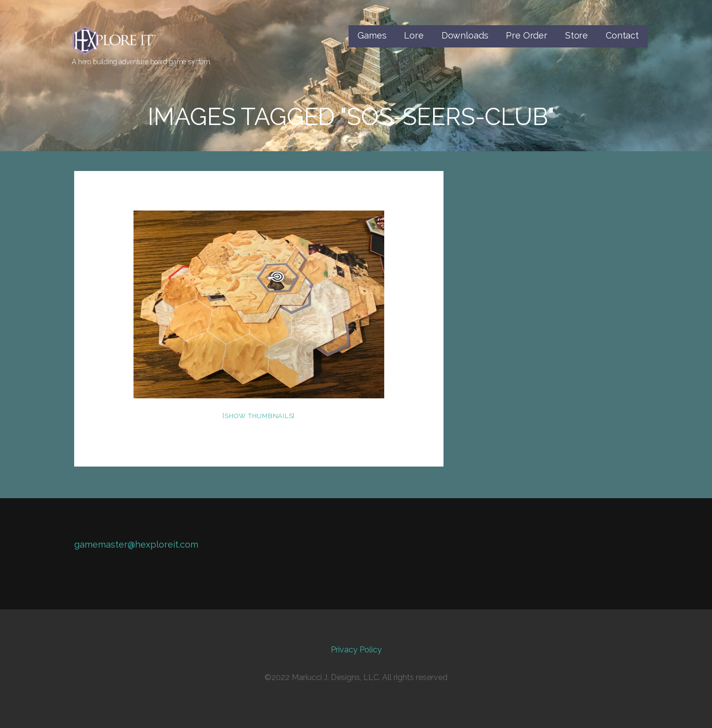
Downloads (465, 35)
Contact (622, 35)
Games (372, 35)
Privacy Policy (356, 650)
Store (577, 35)
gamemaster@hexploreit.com (136, 544)
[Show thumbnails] (259, 416)
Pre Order (527, 35)
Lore (414, 35)
